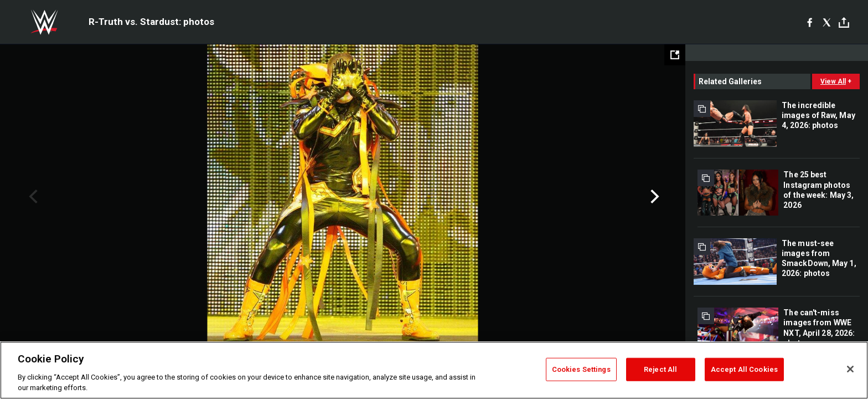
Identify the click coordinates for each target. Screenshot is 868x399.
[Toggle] (844, 22)
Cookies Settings (581, 369)
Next (653, 197)
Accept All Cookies (744, 369)
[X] (827, 22)
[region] (434, 370)
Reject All (660, 369)
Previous (32, 197)
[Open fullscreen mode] (675, 55)
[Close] (850, 369)
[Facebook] (810, 22)
